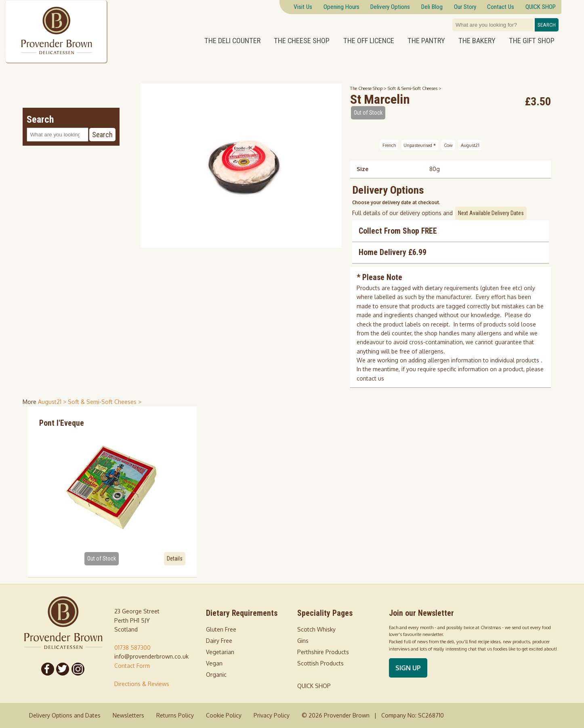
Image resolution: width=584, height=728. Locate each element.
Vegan (214, 663)
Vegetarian (220, 652)
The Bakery (477, 41)
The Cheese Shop (302, 41)
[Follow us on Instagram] (78, 669)
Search (547, 25)
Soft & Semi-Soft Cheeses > (415, 88)
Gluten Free (221, 629)
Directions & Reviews (142, 684)
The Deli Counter (232, 41)
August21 (470, 145)
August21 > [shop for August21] (53, 402)
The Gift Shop (532, 41)
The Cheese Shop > (369, 88)
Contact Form (132, 666)
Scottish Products (320, 663)
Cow (448, 145)
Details (175, 559)
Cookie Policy (224, 715)
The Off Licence (369, 41)
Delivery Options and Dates (65, 715)
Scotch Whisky (316, 629)
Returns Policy (175, 715)
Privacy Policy (272, 715)
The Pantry (426, 41)
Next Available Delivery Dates (491, 213)
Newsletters (128, 715)
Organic (216, 675)
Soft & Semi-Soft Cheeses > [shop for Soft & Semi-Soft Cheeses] (105, 402)
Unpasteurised (420, 145)
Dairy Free (219, 641)
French (389, 145)
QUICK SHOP (314, 686)
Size (362, 169)
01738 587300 (132, 647)
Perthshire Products (323, 652)
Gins (303, 641)
